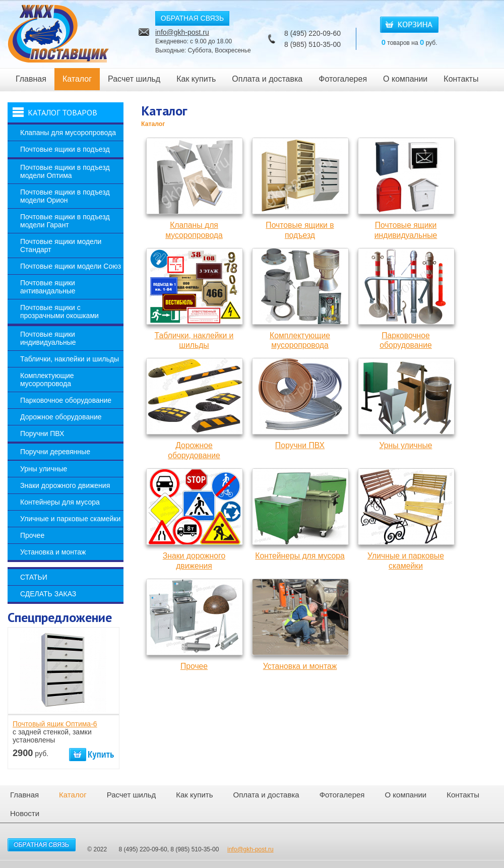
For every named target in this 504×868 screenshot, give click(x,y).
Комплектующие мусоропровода (47, 380)
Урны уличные (44, 469)
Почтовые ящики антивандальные (48, 287)
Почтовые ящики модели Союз (71, 266)
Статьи (34, 577)
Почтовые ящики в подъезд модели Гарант (65, 221)
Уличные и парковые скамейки (70, 519)
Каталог (77, 79)
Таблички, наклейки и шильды (70, 359)
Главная (31, 79)
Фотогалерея (343, 79)
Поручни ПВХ (42, 433)
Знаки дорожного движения (65, 485)
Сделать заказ (48, 594)
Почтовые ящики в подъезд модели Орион (65, 196)
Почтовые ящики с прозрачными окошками (59, 312)
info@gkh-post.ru (182, 32)
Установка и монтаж (53, 552)
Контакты (461, 79)
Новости (25, 813)
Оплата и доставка (267, 79)
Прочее (32, 535)
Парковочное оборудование (66, 400)
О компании (405, 79)
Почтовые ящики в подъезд (65, 149)
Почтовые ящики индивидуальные (48, 338)
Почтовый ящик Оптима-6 (55, 724)
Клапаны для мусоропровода (68, 133)
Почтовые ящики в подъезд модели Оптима (65, 171)
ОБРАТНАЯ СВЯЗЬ (192, 18)
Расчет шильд (134, 79)
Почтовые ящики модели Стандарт (61, 245)
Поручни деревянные (55, 452)
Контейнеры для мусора (60, 502)
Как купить (196, 79)
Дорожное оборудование (61, 417)
